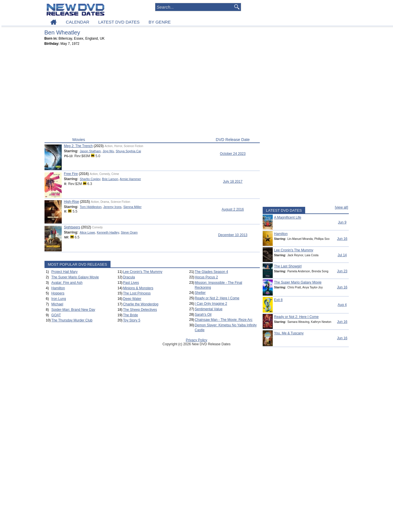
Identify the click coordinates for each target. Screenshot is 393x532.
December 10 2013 (233, 235)
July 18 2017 (233, 182)
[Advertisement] (152, 93)
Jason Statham (90, 151)
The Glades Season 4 (211, 272)
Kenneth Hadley (108, 232)
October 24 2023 (233, 154)
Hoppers (58, 293)
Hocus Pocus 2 (206, 277)
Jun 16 (342, 239)
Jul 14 (342, 255)
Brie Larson (110, 179)
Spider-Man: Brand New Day (73, 310)
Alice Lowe (87, 232)
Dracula (129, 277)
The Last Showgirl (288, 266)
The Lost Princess (137, 293)
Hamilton (58, 288)
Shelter (200, 293)
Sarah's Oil (203, 315)
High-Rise (72, 202)
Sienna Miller (133, 207)
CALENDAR (78, 22)
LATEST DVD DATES (119, 22)
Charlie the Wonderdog (141, 304)
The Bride (131, 315)
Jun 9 (342, 222)
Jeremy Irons (113, 207)
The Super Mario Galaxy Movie (75, 277)
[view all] (341, 207)
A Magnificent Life (288, 217)
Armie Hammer (130, 179)
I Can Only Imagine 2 (211, 304)
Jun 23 (342, 271)
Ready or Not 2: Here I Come (217, 298)
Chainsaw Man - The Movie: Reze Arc (223, 320)
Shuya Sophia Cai (128, 151)
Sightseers (72, 227)
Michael (57, 304)
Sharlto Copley (90, 179)
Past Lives (131, 283)
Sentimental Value (209, 309)
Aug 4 (342, 305)
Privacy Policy (196, 340)
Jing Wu (108, 151)
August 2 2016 (233, 209)
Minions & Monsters (138, 288)
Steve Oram (129, 232)
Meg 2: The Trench (79, 146)
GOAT (56, 315)
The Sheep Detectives (140, 310)
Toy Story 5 (132, 320)
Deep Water (132, 299)
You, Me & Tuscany (289, 333)
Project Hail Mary (64, 272)
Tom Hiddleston (91, 207)
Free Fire (71, 174)
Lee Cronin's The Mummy (143, 272)
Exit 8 (278, 300)
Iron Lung (59, 299)
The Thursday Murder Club (72, 320)
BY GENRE (160, 22)
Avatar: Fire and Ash (67, 283)
